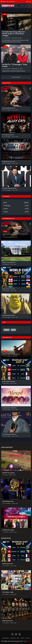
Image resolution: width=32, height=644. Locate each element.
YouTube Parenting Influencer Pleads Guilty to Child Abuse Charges (14, 34)
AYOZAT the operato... (9, 473)
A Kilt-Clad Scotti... (8, 621)
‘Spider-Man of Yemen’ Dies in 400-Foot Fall (11, 354)
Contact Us (28, 638)
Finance (6, 209)
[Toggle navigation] (29, 6)
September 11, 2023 (17, 69)
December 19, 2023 (17, 38)
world (13, 330)
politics (7, 330)
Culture (5, 47)
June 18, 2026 (13, 383)
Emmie (8, 38)
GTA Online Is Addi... (8, 592)
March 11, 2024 (12, 475)
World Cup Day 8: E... (8, 564)
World (5, 14)
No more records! (16, 77)
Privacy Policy (14, 638)
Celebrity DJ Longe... (8, 530)
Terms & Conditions (6, 638)
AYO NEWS (8, 503)
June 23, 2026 (15, 110)
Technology (7, 206)
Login (30, 2)
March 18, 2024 (13, 532)
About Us (23, 638)
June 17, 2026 (13, 264)
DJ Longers (8, 110)
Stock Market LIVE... (8, 501)
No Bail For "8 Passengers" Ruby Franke (15, 65)
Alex (6, 475)
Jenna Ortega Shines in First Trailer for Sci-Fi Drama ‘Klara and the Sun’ (15, 235)
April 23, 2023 (15, 503)
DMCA (19, 638)
